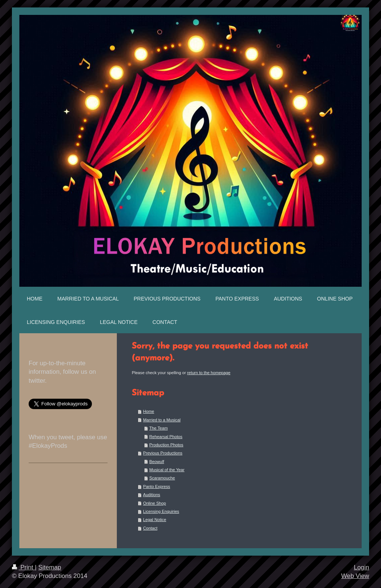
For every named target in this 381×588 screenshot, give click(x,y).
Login (361, 567)
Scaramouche (162, 478)
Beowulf (157, 462)
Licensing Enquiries (161, 511)
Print (23, 567)
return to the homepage (209, 373)
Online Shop (154, 503)
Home (148, 411)
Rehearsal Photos (166, 437)
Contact (150, 528)
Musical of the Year (167, 470)
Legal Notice (154, 520)
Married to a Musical (162, 420)
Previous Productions (163, 453)
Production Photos (166, 445)
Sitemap (50, 567)
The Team (159, 428)
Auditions (151, 495)
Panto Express (156, 486)
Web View (355, 576)
